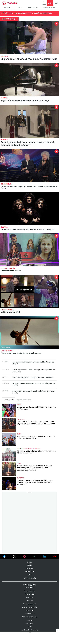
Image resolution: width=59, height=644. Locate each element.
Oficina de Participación (29, 617)
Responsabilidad (30, 591)
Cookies (30, 627)
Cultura (4, 227)
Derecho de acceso (29, 604)
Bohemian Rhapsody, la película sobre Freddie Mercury (29, 332)
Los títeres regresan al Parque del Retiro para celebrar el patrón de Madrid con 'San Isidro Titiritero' (9, 484)
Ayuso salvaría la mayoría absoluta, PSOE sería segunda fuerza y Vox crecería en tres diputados (9, 425)
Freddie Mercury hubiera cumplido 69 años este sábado (33, 377)
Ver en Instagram (25, 556)
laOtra (29, 575)
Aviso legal (29, 624)
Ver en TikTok (34, 557)
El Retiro (21, 478)
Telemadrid (29, 568)
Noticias (7, 8)
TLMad (19, 8)
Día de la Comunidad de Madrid (29, 449)
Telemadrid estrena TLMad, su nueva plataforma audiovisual (28, 13)
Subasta (4, 56)
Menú (56, 3)
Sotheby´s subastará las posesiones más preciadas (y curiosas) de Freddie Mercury (29, 121)
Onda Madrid (32, 8)
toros (19, 405)
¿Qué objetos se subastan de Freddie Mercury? (25, 101)
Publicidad (29, 601)
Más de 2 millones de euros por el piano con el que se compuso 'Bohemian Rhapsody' (29, 38)
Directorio (29, 597)
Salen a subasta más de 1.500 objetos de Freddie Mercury (29, 79)
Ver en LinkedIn (45, 556)
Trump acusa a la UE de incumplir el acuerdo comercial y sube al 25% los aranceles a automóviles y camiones (9, 469)
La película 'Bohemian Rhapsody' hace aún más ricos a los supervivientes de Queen (29, 165)
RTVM (29, 562)
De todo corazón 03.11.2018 (29, 250)
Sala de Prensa (29, 588)
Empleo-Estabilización (29, 607)
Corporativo (29, 585)
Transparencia (29, 594)
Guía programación (30, 578)
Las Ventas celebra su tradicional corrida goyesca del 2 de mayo (9, 410)
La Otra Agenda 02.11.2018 (29, 291)
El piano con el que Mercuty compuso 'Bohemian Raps (29, 59)
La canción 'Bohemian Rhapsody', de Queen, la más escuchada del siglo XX (29, 209)
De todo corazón (8, 268)
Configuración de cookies (30, 630)
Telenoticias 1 (7, 184)
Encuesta (21, 419)
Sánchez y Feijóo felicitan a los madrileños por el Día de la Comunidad (9, 454)
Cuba (19, 434)
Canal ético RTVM (30, 614)
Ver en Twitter (14, 557)
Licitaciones (30, 611)
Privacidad (30, 620)
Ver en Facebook (4, 557)
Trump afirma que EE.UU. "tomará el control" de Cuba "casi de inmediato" (9, 440)
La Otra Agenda (7, 310)
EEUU (19, 463)
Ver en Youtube (55, 556)
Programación (49, 8)
